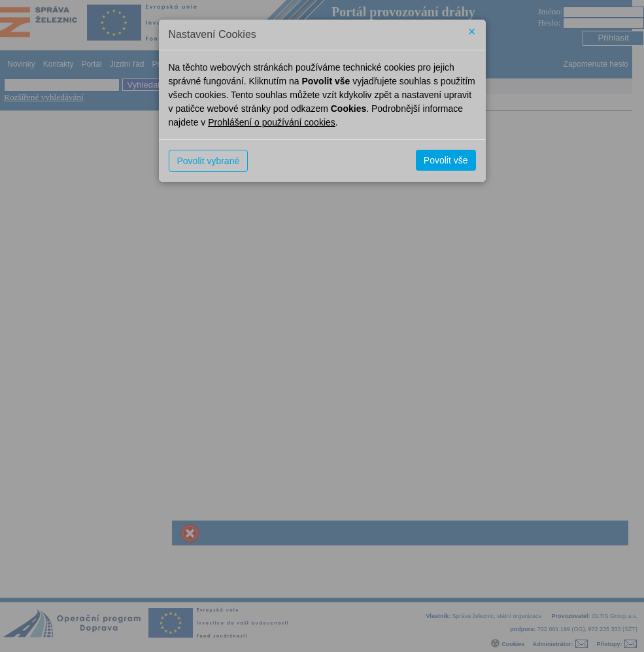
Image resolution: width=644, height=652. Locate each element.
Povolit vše (446, 160)
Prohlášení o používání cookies (272, 122)
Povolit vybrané (209, 161)
